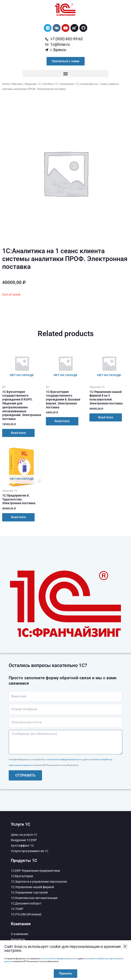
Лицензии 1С (33, 84)
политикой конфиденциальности (64, 759)
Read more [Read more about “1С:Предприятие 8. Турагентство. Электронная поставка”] (18, 517)
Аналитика (67, 84)
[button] (65, 73)
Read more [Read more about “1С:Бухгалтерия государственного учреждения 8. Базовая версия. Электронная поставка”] (62, 421)
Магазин (17, 84)
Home (6, 84)
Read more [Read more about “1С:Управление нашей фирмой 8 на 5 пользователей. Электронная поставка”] (106, 417)
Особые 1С (51, 84)
